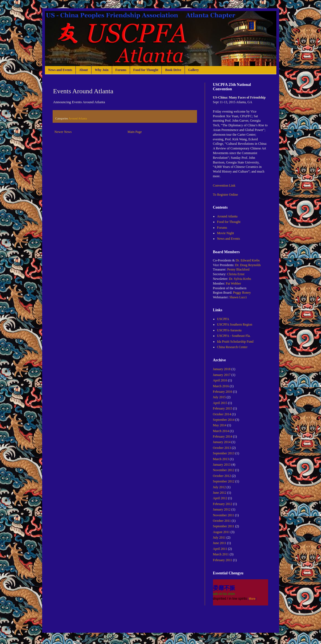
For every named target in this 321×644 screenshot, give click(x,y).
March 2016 (221, 386)
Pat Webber (234, 283)
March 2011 (221, 554)
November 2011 (224, 515)
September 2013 (224, 453)
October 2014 (222, 414)
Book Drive (173, 70)
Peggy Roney (242, 293)
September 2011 (224, 526)
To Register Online (226, 195)
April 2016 (220, 380)
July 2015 (219, 397)
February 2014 (223, 436)
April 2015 (220, 403)
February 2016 (223, 392)
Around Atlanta (78, 118)
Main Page (135, 132)
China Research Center (232, 347)
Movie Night (226, 233)
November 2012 (224, 470)
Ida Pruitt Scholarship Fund (235, 342)
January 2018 (222, 369)
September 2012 (224, 481)
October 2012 (222, 476)
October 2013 (222, 448)
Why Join (102, 70)
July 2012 (219, 487)
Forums (121, 70)
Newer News (63, 132)
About (83, 70)
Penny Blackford (238, 269)
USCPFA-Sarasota (229, 330)
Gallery (194, 70)
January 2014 (222, 442)
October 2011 (222, 521)
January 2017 (222, 375)
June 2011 (220, 543)
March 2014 (221, 431)
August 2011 (221, 532)
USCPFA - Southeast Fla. (234, 336)
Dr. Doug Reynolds (248, 265)
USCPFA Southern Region (235, 324)
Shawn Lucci (238, 297)
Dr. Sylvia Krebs (240, 279)
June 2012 (220, 493)
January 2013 (222, 465)
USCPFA (223, 319)
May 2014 (220, 425)
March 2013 (221, 459)
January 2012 (222, 509)
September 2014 (224, 420)
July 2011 (219, 537)
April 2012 (220, 498)
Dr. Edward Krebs (248, 260)
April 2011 (220, 549)
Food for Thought (146, 70)
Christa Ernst (236, 274)
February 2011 (223, 560)
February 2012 (223, 504)
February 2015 (223, 408)
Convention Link (224, 185)
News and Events (60, 70)
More (252, 599)
